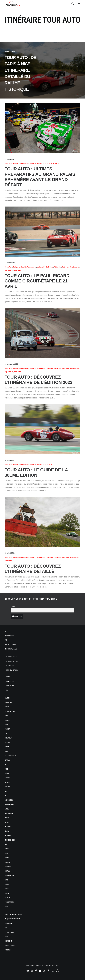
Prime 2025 (8, 941)
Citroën (7, 742)
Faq (6, 640)
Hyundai (7, 778)
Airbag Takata (10, 946)
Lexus (7, 818)
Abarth (7, 698)
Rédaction (41, 164)
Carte (7, 631)
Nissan (7, 849)
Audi (6, 716)
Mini (6, 844)
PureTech (8, 950)
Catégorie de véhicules (71, 267)
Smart (7, 889)
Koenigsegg (9, 800)
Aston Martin (10, 711)
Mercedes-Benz (10, 840)
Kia (6, 796)
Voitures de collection (45, 267)
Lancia (7, 809)
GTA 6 (8, 677)
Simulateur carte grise (13, 914)
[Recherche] (71, 4)
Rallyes (16, 164)
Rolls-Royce (9, 876)
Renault (7, 871)
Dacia (7, 751)
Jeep (6, 791)
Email (13, 606)
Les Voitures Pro (12, 661)
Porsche (8, 867)
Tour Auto (49, 164)
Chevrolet (8, 738)
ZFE (6, 928)
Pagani (7, 858)
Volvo (7, 907)
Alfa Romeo (9, 702)
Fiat (6, 765)
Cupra (7, 747)
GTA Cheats (10, 681)
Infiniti (7, 782)
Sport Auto (9, 164)
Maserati (8, 827)
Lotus (7, 822)
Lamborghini (9, 805)
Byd (6, 734)
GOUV (6, 937)
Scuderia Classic (12, 670)
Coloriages (9, 923)
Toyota (7, 898)
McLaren (8, 836)
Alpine (7, 707)
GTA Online (10, 686)
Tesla (7, 893)
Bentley (7, 720)
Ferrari (7, 760)
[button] (79, 4)
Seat (6, 880)
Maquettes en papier (12, 919)
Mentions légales (11, 649)
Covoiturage (9, 932)
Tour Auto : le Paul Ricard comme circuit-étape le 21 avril (37, 281)
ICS (7, 690)
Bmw (6, 725)
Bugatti (7, 729)
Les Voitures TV (12, 657)
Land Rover (9, 813)
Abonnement (9, 636)
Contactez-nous (10, 645)
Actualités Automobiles (28, 164)
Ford (6, 769)
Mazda (7, 831)
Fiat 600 (56, 164)
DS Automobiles (10, 756)
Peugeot (8, 862)
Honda (7, 773)
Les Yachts (10, 666)
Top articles (9, 270)
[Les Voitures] (12, 4)
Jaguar (7, 787)
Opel (6, 853)
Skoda (7, 884)
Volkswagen (9, 902)
